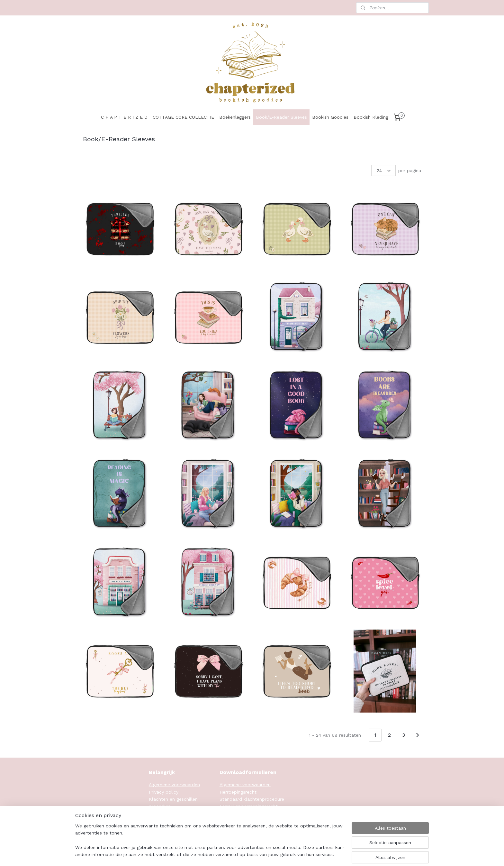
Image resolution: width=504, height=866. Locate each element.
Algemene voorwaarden (174, 785)
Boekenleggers (235, 117)
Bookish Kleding (371, 117)
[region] (210, 841)
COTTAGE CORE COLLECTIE (183, 117)
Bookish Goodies (330, 117)
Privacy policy (164, 792)
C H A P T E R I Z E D (124, 117)
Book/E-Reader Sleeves (281, 117)
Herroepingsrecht (238, 792)
